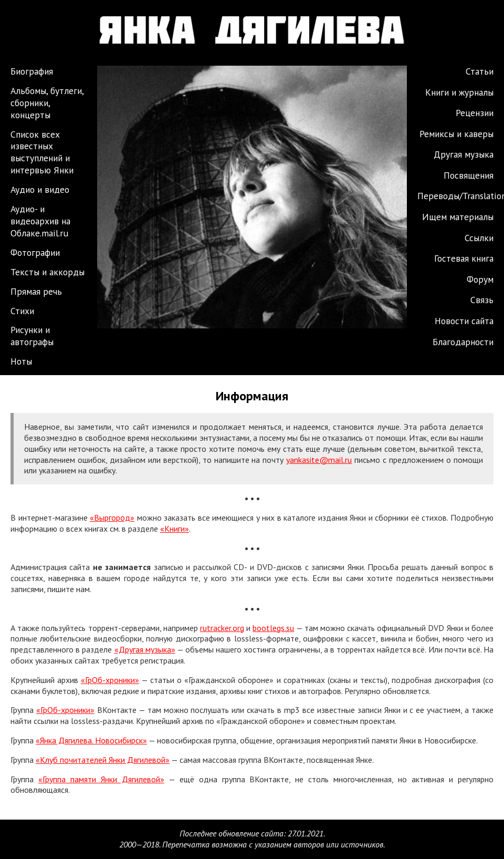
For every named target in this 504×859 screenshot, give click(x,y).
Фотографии (35, 252)
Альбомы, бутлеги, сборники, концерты (47, 103)
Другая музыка (464, 154)
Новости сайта (464, 321)
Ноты (21, 361)
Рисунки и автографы (32, 336)
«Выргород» (112, 518)
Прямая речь (36, 291)
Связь (482, 300)
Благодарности (463, 342)
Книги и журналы (459, 92)
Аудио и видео (40, 189)
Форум (480, 279)
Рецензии (475, 113)
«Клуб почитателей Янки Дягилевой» (103, 760)
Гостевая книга (464, 258)
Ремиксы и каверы (456, 134)
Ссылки (479, 238)
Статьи (480, 71)
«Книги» (175, 529)
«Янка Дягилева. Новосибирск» (91, 740)
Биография (32, 71)
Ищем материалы (458, 217)
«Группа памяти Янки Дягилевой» (101, 779)
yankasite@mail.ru (319, 460)
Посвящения (469, 175)
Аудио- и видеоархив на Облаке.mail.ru (40, 221)
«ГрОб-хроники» (110, 680)
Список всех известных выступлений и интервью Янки (42, 152)
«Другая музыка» (145, 649)
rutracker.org (222, 628)
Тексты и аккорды (48, 272)
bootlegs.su (273, 628)
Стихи (22, 311)
